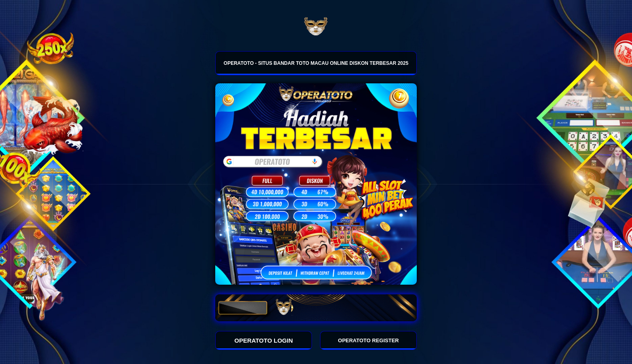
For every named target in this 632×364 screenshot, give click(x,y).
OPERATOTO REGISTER (369, 340)
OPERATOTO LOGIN (264, 340)
